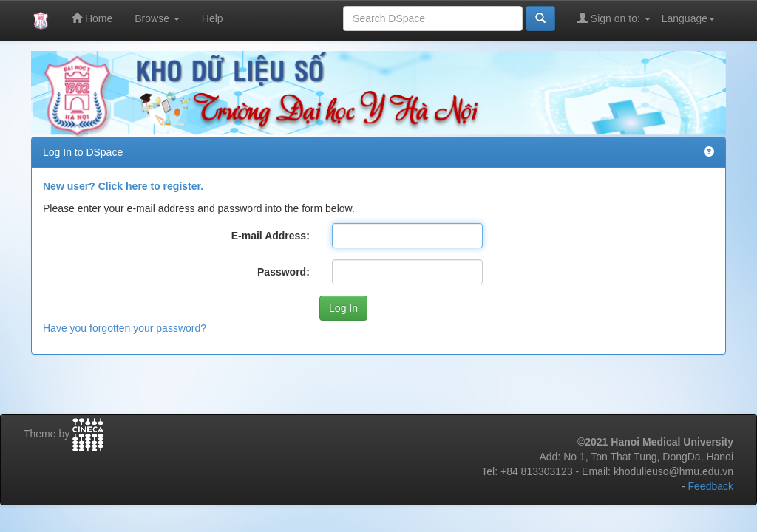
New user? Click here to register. (123, 186)
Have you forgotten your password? (125, 328)
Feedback (711, 486)
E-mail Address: (271, 236)
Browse (157, 18)
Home (92, 18)
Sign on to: (614, 18)
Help (213, 18)
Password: (284, 272)
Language (688, 18)
